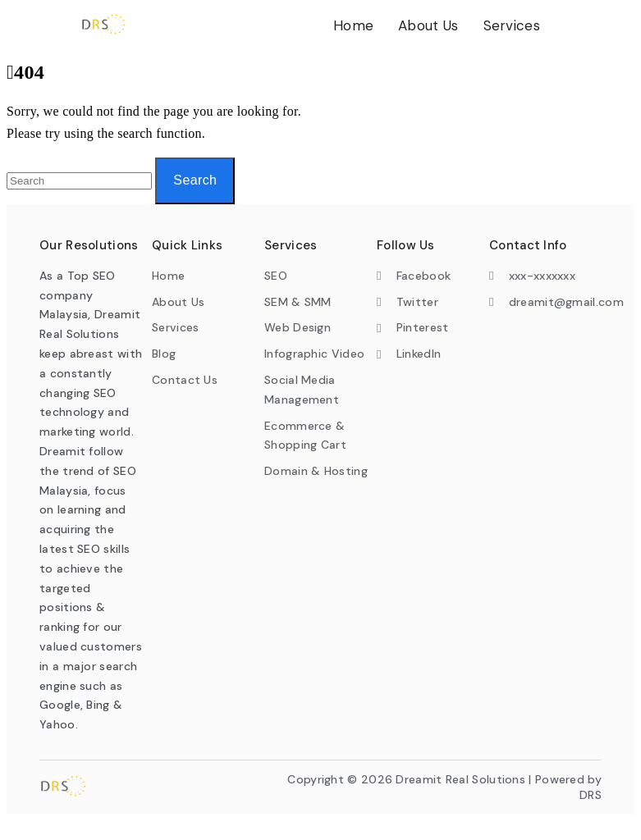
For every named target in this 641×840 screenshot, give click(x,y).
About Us (428, 25)
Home (353, 25)
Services (512, 25)
